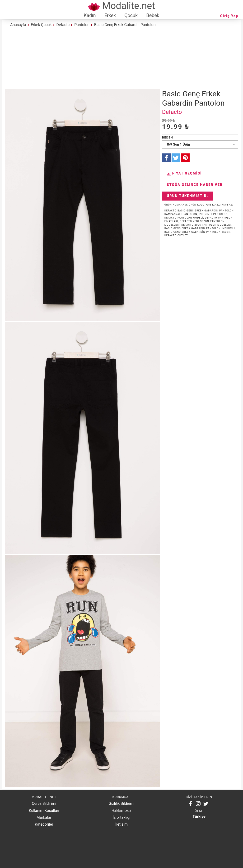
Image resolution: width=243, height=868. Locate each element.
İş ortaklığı (121, 817)
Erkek (110, 15)
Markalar (44, 817)
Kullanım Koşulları (44, 811)
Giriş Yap (229, 16)
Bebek (153, 15)
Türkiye (199, 817)
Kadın (90, 15)
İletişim (121, 824)
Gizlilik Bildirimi (121, 803)
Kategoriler (44, 824)
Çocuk (131, 15)
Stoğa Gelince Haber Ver (195, 185)
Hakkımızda (121, 811)
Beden (168, 137)
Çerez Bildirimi (44, 803)
